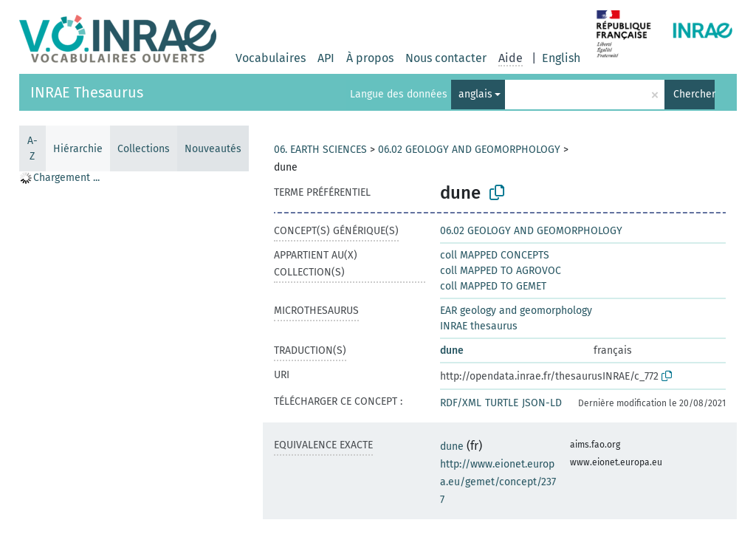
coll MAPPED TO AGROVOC (501, 271)
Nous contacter (446, 58)
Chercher (694, 94)
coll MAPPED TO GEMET (493, 286)
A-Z (32, 148)
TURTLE (502, 403)
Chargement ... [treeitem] (66, 178)
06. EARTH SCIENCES (320, 150)
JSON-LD (542, 403)
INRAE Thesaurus (87, 92)
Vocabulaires (271, 58)
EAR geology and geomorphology (516, 311)
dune (452, 350)
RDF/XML (461, 403)
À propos (370, 58)
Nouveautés (213, 149)
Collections (144, 149)
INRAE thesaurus (479, 326)
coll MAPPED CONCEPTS (495, 255)
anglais (475, 94)
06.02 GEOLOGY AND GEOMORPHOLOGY (469, 150)
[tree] (134, 351)
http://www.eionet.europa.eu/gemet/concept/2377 (498, 482)
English (561, 58)
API (326, 58)
